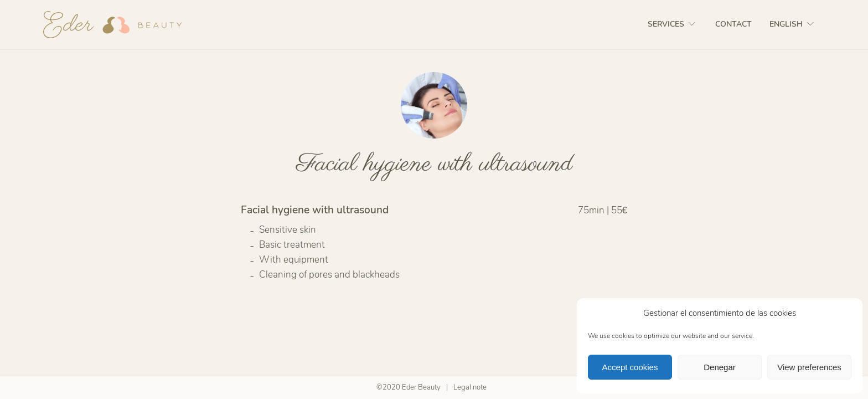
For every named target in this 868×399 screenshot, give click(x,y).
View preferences (809, 367)
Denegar (720, 367)
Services (673, 24)
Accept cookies (630, 367)
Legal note (470, 387)
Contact (733, 24)
